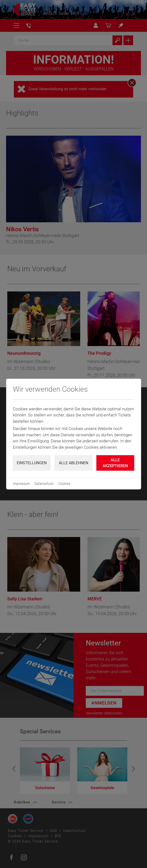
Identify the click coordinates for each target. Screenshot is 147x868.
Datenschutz (44, 484)
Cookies (64, 484)
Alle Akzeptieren (115, 463)
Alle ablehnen (73, 463)
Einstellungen (32, 463)
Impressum (21, 484)
